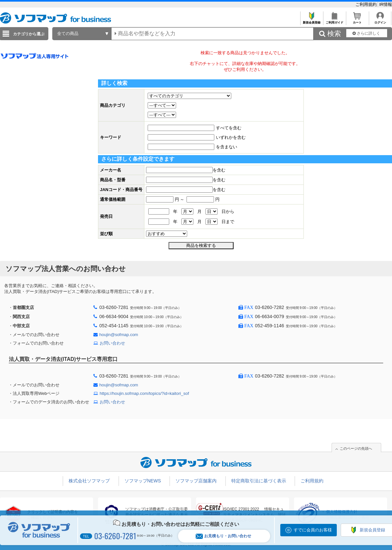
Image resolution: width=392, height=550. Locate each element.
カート (357, 21)
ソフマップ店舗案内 (196, 481)
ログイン (380, 21)
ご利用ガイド (334, 21)
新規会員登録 (311, 21)
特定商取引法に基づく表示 (259, 481)
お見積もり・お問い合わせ (223, 536)
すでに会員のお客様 (313, 530)
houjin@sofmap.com (119, 335)
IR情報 (386, 4)
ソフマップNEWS (143, 481)
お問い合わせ (112, 343)
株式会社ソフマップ (89, 481)
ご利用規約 (367, 4)
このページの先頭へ (356, 448)
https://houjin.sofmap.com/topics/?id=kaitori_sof (144, 393)
